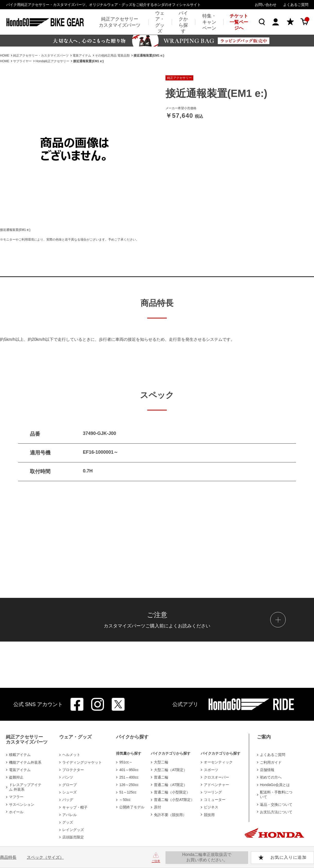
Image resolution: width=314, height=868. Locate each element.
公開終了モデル (132, 807)
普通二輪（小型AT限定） (174, 800)
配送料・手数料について (276, 794)
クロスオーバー (216, 777)
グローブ (69, 785)
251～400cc (129, 777)
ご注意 (156, 861)
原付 (158, 807)
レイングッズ (73, 830)
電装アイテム (20, 770)
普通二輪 (161, 777)
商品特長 (8, 857)
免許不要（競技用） (170, 815)
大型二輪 (161, 762)
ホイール (16, 812)
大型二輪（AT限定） (171, 770)
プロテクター (73, 770)
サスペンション (22, 805)
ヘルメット (71, 755)
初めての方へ (271, 777)
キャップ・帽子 (75, 807)
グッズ (68, 822)
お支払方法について (276, 812)
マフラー (16, 797)
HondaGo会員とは (275, 785)
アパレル (69, 815)
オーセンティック (218, 762)
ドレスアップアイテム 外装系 (25, 787)
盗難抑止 (16, 777)
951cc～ (126, 762)
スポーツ (211, 770)
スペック (45, 857)
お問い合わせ (266, 5)
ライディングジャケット (82, 762)
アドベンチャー (216, 785)
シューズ (69, 792)
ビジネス (211, 807)
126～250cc (129, 785)
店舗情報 (267, 770)
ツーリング (213, 792)
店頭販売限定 (73, 837)
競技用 (209, 815)
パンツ (68, 777)
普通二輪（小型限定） (172, 792)
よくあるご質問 (296, 5)
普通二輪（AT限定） (171, 785)
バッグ (68, 800)
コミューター (215, 800)
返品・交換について (276, 805)
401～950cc (129, 770)
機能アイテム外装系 (25, 762)
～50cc (125, 800)
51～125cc (128, 792)
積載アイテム (20, 755)
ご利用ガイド (271, 762)
